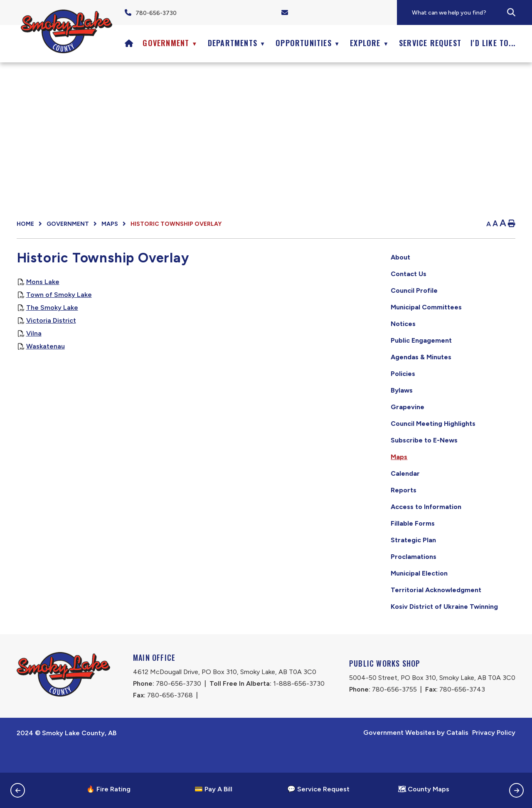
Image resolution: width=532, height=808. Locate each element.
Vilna (171, 342)
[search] (472, 13)
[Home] (129, 43)
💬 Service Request (318, 789)
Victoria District (188, 329)
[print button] (512, 224)
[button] (511, 12)
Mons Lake (180, 290)
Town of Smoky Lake (196, 303)
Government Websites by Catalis (416, 757)
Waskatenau (182, 355)
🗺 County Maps (424, 789)
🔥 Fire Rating (108, 789)
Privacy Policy (494, 757)
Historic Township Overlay (176, 224)
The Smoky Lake (189, 316)
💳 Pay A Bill (213, 789)
